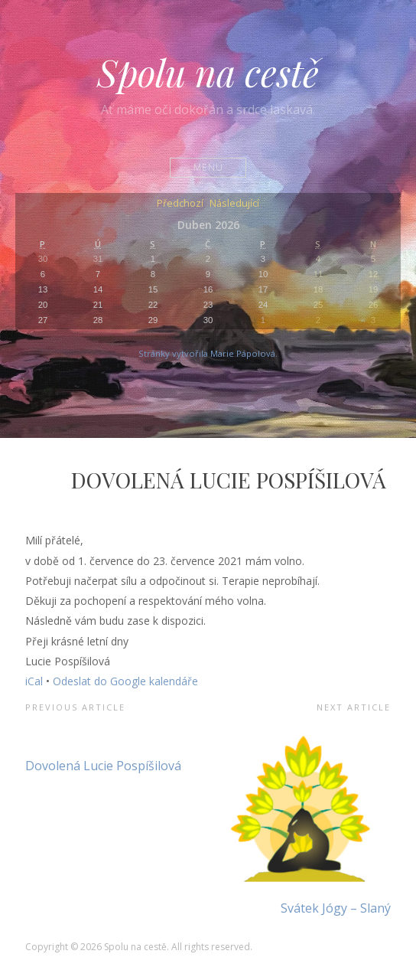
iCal (34, 681)
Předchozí (180, 204)
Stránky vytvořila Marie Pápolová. (208, 353)
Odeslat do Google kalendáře (125, 681)
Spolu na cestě (208, 72)
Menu (208, 167)
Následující (234, 204)
